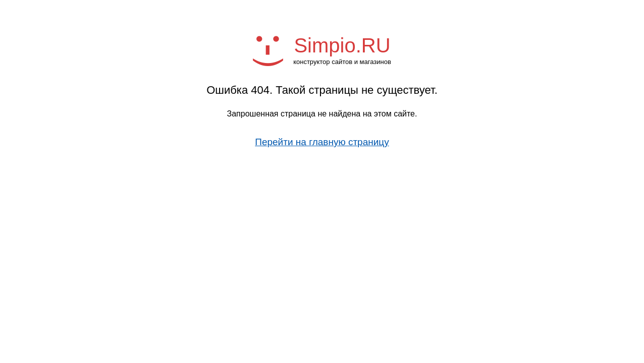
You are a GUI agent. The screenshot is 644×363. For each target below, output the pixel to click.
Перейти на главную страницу (322, 142)
